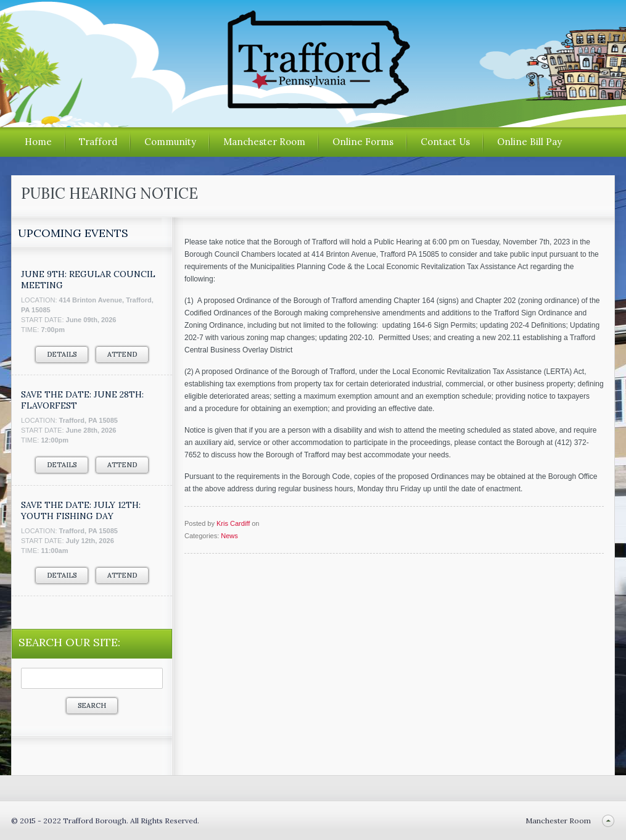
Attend (122, 354)
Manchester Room (264, 142)
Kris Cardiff (233, 523)
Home (38, 142)
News (229, 536)
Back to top (608, 821)
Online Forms (363, 142)
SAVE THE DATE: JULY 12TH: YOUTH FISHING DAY (81, 510)
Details (62, 354)
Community (170, 142)
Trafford (98, 142)
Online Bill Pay (529, 142)
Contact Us (445, 142)
